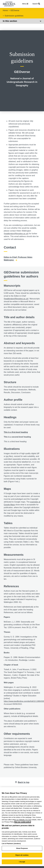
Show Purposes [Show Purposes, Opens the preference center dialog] (22, 848)
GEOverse (15, 10)
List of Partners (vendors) (11, 844)
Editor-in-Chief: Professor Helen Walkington (18, 259)
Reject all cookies (22, 855)
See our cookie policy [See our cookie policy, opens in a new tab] (23, 822)
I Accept (22, 862)
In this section (22, 21)
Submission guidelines (14, 16)
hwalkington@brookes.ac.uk (16, 234)
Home (5, 10)
